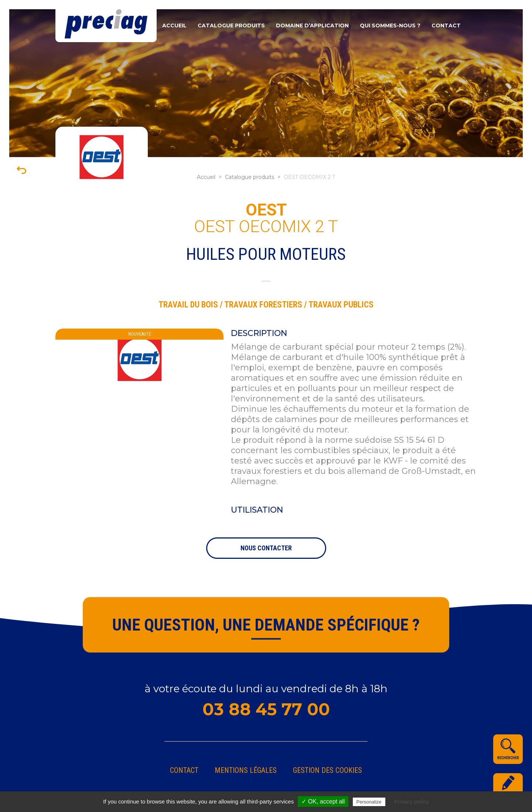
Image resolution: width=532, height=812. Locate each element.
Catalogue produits (231, 26)
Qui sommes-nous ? (390, 26)
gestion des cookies (328, 770)
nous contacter (266, 548)
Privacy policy (412, 802)
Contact (446, 26)
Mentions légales (246, 770)
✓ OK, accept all (323, 801)
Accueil (174, 26)
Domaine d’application (312, 26)
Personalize (369, 802)
